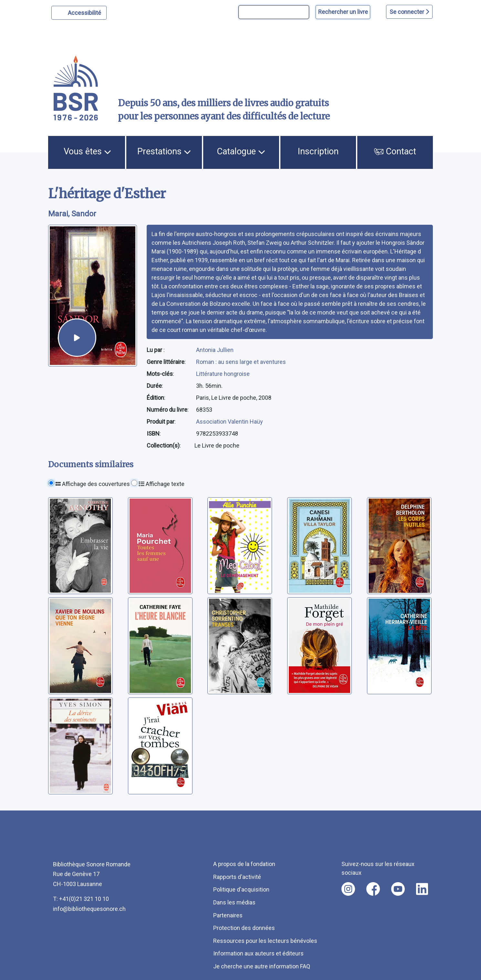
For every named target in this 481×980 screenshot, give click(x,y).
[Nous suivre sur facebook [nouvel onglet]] (373, 889)
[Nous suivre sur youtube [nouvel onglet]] (398, 889)
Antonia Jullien (215, 350)
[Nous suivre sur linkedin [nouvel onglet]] (422, 889)
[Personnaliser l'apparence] (79, 13)
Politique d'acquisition (241, 889)
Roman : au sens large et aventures (241, 362)
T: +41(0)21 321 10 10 (81, 899)
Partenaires (228, 915)
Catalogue (241, 151)
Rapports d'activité (237, 877)
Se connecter (409, 12)
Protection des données (244, 928)
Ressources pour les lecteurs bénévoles (265, 941)
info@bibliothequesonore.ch (89, 909)
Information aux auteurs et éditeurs (258, 953)
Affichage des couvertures (93, 484)
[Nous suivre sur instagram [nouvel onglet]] (348, 889)
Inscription (318, 151)
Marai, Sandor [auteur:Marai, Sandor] (72, 214)
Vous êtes (87, 151)
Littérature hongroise (223, 374)
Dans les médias (234, 902)
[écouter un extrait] (77, 338)
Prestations (164, 151)
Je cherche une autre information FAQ (262, 966)
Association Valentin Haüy (230, 422)
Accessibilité (85, 12)
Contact (395, 151)
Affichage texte (162, 484)
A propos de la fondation (244, 864)
